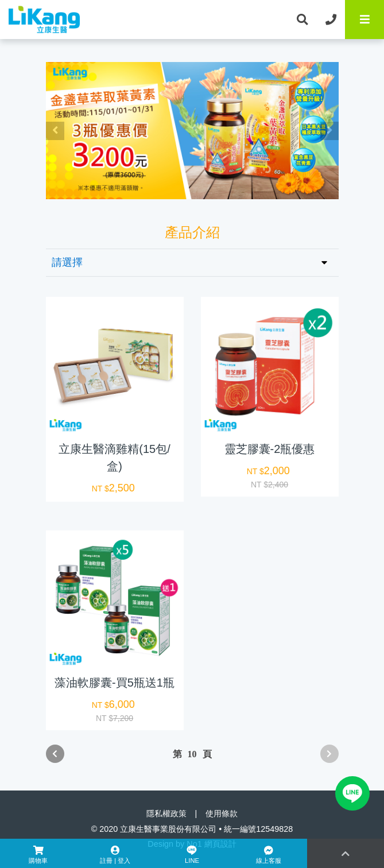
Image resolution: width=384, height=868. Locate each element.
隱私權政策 (166, 813)
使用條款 (222, 813)
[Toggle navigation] (364, 20)
